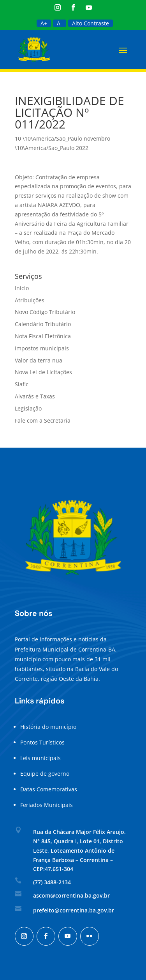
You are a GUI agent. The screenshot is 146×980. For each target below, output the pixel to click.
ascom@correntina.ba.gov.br (71, 895)
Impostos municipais (42, 348)
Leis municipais (40, 758)
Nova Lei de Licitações (43, 372)
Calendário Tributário (43, 324)
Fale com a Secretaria (43, 420)
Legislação (28, 408)
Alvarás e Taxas (35, 396)
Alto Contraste (91, 23)
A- (60, 23)
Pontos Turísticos (42, 742)
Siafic (22, 384)
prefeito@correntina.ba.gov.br (74, 910)
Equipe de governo (45, 774)
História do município (48, 727)
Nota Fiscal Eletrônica (43, 336)
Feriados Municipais (47, 805)
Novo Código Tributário (45, 312)
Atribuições (30, 300)
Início (22, 288)
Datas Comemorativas (49, 789)
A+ (44, 23)
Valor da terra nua (39, 360)
